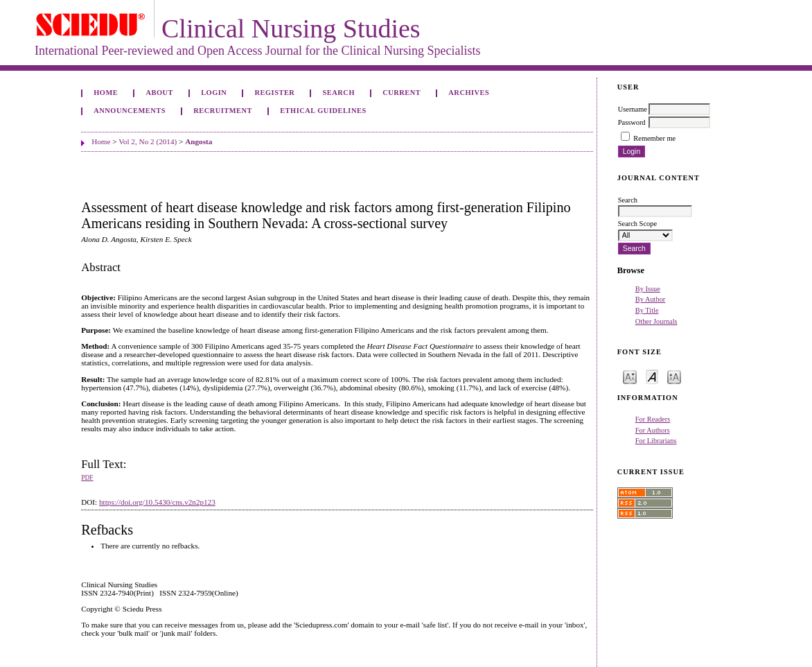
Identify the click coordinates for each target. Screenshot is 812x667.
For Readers (653, 419)
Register (275, 93)
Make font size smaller (630, 376)
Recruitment (223, 111)
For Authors (653, 430)
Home (106, 93)
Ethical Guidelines (323, 111)
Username (633, 109)
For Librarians (656, 441)
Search (339, 93)
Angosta (198, 141)
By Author (651, 299)
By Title (647, 310)
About (159, 93)
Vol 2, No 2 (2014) (148, 141)
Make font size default (652, 376)
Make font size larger (674, 376)
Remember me (654, 138)
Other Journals (656, 321)
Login (214, 93)
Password (632, 122)
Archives (469, 93)
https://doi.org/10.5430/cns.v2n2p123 (157, 502)
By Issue (648, 289)
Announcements (130, 111)
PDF (87, 478)
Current (401, 93)
